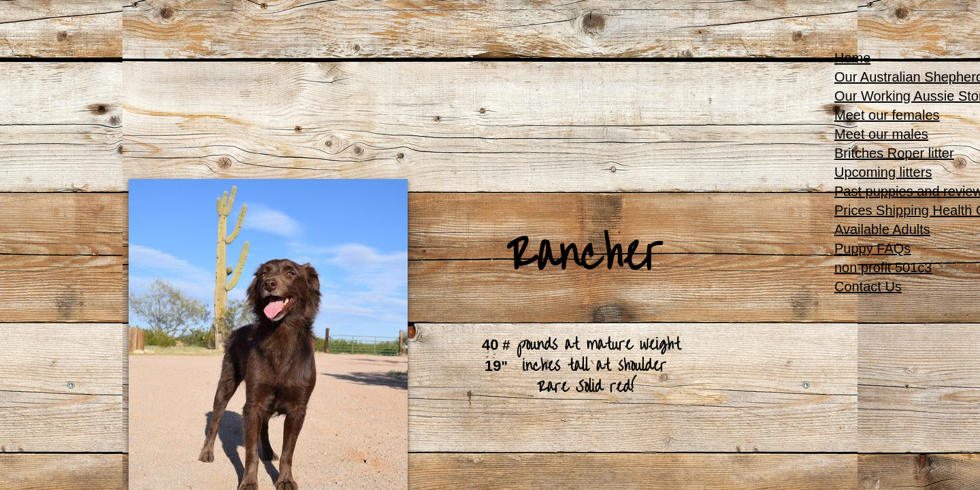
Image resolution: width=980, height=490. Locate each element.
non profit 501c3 (883, 267)
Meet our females (887, 115)
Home (852, 58)
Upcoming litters (883, 172)
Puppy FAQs (872, 248)
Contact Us (868, 287)
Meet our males (881, 134)
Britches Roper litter (894, 153)
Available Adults (882, 229)
